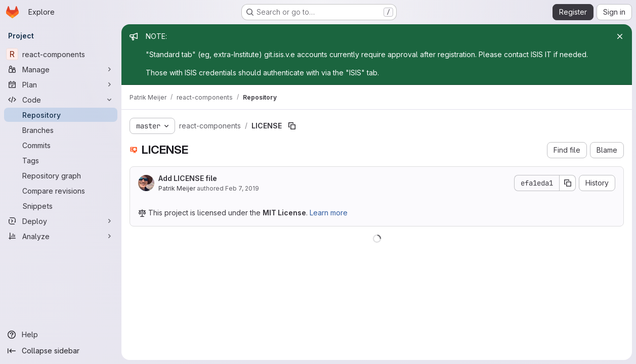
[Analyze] (61, 236)
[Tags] (61, 160)
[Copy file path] (292, 126)
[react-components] (61, 54)
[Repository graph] (61, 175)
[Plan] (61, 84)
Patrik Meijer (177, 188)
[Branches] (61, 130)
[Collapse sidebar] (61, 351)
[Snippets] (61, 206)
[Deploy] (61, 221)
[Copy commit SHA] (568, 183)
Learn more (329, 213)
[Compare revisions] (61, 191)
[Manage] (61, 69)
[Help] (61, 335)
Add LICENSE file (188, 178)
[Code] (61, 100)
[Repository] (61, 115)
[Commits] (61, 145)
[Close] (620, 36)
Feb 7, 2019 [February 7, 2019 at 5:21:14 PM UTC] (242, 188)
